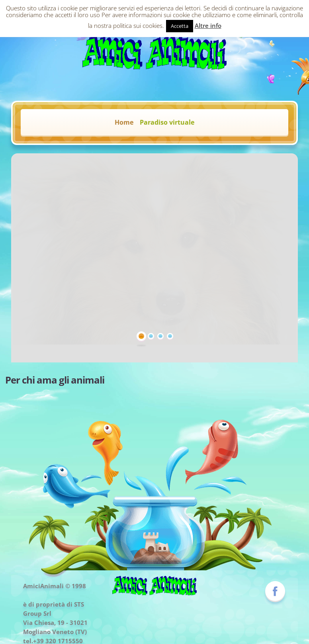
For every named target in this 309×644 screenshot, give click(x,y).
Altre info (208, 25)
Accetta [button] (180, 26)
